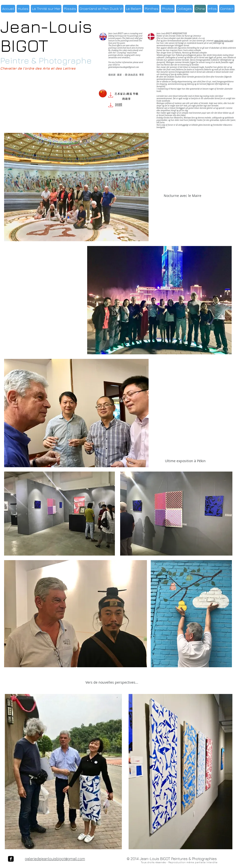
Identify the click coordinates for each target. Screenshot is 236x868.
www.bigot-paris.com (223, 41)
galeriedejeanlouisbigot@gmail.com (124, 67)
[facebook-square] (11, 859)
